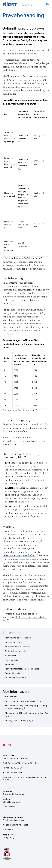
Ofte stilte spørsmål (12, 802)
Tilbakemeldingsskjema (14, 820)
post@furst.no (16, 773)
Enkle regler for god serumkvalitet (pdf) (24, 701)
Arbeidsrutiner (12, 697)
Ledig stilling (9, 837)
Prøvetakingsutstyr (14, 673)
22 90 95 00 (17, 768)
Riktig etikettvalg (33, 538)
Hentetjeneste (11, 660)
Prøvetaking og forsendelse (18, 638)
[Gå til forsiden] (18, 5)
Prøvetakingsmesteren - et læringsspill (23, 669)
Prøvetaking (11, 664)
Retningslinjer (35, 600)
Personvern (8, 830)
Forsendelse (11, 655)
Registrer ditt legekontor (14, 794)
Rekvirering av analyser (16, 678)
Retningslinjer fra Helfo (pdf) (18, 720)
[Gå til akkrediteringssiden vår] (7, 853)
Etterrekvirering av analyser (18, 647)
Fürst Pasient (9, 807)
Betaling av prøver (14, 642)
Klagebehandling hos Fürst (15, 825)
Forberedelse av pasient (16, 651)
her (32, 410)
